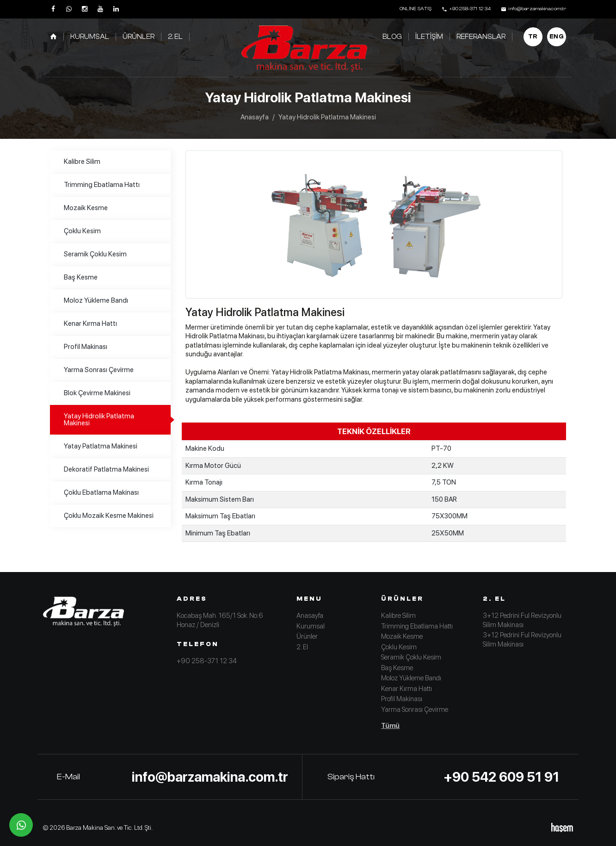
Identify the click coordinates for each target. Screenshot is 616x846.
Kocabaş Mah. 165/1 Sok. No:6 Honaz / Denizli (220, 620)
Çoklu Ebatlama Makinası (101, 492)
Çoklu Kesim (82, 231)
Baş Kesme (81, 277)
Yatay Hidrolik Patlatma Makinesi (99, 420)
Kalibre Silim (82, 162)
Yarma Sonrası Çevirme (99, 370)
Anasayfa (255, 117)
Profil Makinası (86, 347)
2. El (175, 37)
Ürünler (139, 37)
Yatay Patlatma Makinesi (101, 446)
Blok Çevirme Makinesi (97, 393)
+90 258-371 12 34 (207, 661)
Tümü (390, 726)
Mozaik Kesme (86, 208)
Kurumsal (90, 37)
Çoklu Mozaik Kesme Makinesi (109, 516)
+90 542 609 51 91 (501, 777)
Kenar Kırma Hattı (90, 323)
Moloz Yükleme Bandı (96, 300)
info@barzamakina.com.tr (210, 777)
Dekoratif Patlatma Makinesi (106, 469)
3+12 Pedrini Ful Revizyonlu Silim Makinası (522, 620)
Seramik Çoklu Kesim (95, 254)
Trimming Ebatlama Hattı (102, 185)
